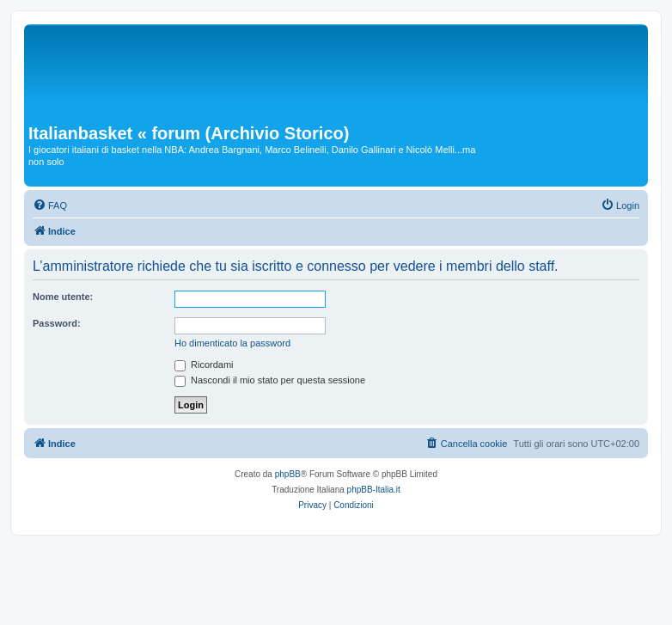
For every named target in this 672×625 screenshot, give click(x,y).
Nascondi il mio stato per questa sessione (270, 380)
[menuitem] (50, 205)
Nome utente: (63, 297)
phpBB (288, 474)
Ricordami (204, 365)
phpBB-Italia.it (374, 490)
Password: (57, 323)
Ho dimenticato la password (232, 343)
